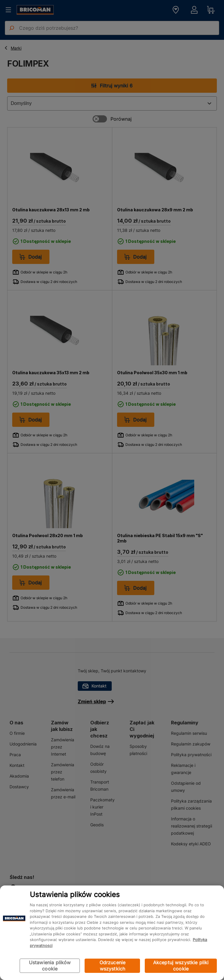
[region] (112, 933)
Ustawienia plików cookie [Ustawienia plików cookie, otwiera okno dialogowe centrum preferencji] (50, 966)
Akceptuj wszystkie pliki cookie (181, 966)
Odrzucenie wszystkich (113, 966)
